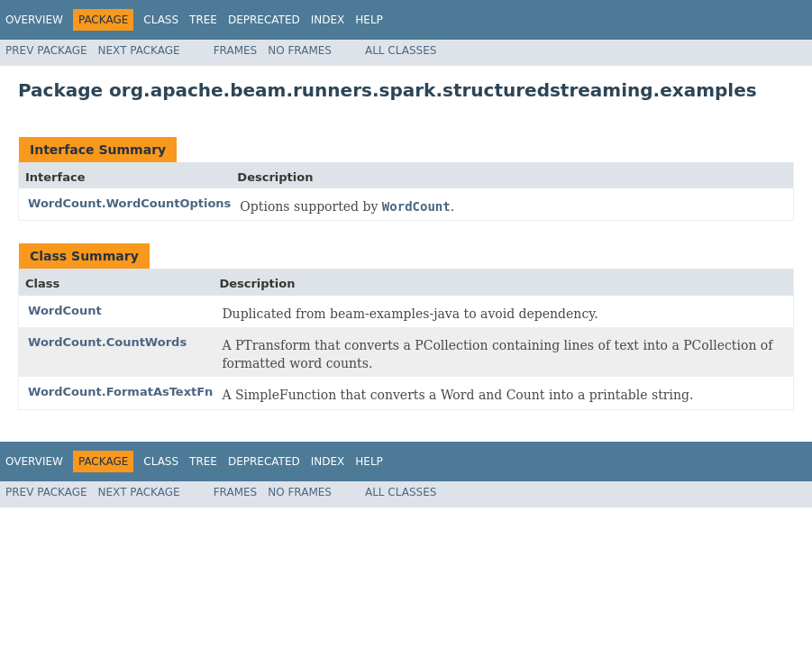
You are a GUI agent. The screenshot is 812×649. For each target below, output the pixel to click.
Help (369, 20)
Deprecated (264, 20)
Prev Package (46, 50)
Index (328, 20)
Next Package (139, 50)
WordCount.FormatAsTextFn (120, 392)
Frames (236, 50)
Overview (34, 20)
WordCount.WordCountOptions (129, 203)
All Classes (401, 50)
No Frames (300, 50)
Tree (203, 20)
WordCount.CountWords (107, 342)
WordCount (65, 311)
